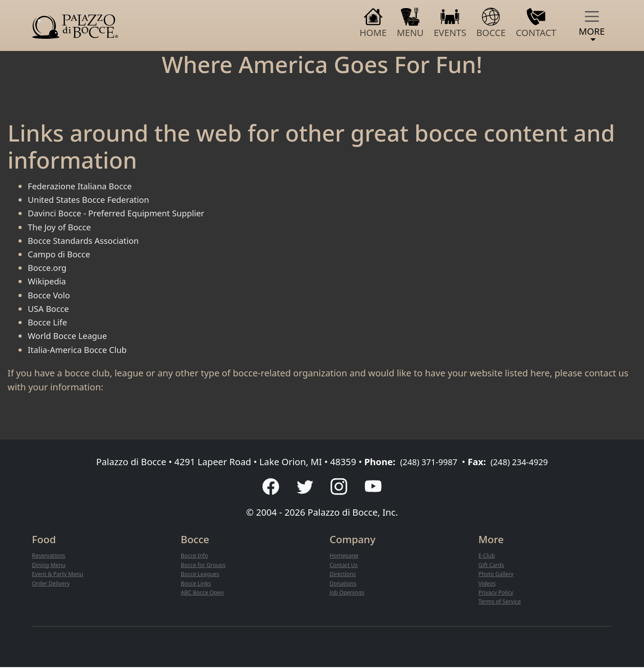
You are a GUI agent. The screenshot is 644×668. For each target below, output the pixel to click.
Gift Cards (492, 566)
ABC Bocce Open (205, 594)
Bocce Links (197, 584)
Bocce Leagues (202, 575)
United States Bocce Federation (94, 199)
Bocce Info (196, 557)
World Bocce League (71, 335)
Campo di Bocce (62, 254)
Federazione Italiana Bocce (85, 186)
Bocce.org (49, 267)
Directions (344, 575)
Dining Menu (51, 566)
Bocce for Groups (205, 566)
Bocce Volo (51, 295)
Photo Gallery (498, 575)
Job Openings (349, 594)
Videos (488, 584)
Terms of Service (502, 603)
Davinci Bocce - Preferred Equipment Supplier (125, 213)
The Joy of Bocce (62, 227)
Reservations (50, 557)
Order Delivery (53, 584)
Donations (344, 584)
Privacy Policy (498, 594)
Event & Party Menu (60, 575)
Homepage (345, 557)
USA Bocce (51, 308)
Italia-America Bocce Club (82, 349)
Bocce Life (49, 322)
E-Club (488, 557)
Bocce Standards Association (89, 240)
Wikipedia (49, 281)
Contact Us (345, 566)
